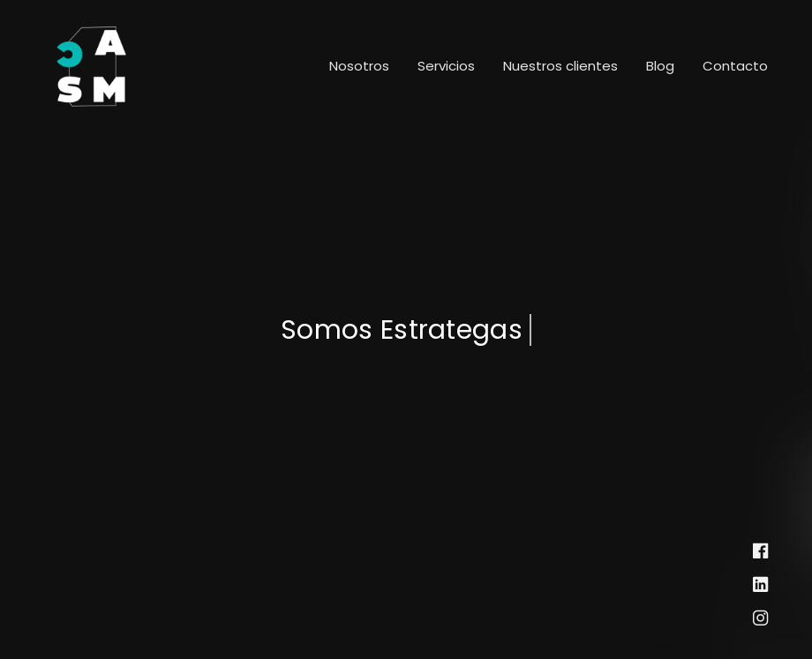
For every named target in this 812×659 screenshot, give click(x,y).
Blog (660, 66)
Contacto (735, 66)
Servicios (446, 66)
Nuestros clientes (560, 66)
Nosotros (359, 66)
